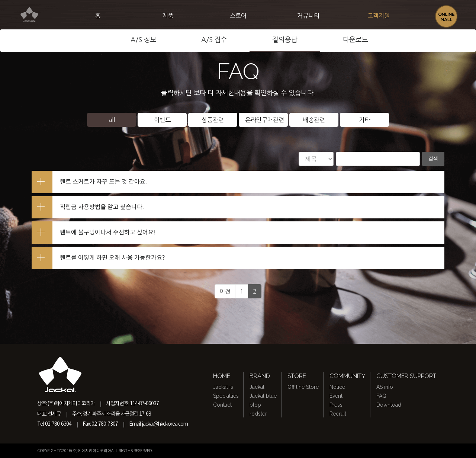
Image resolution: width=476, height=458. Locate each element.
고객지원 (379, 16)
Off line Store (303, 387)
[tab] (238, 182)
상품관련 (213, 120)
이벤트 (162, 120)
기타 (364, 120)
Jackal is (223, 387)
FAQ (381, 396)
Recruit (338, 414)
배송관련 (314, 120)
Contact (222, 405)
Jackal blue (263, 396)
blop (255, 405)
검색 (432, 159)
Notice (337, 387)
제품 (168, 16)
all (112, 120)
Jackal (257, 387)
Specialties (226, 396)
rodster (258, 414)
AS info (385, 387)
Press (336, 405)
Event (336, 396)
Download (389, 405)
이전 (225, 291)
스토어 (238, 16)
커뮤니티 (308, 16)
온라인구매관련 (265, 120)
